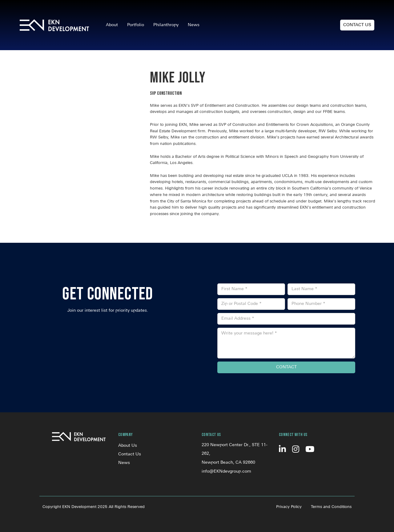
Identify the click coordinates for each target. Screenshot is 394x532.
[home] (54, 25)
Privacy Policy (289, 507)
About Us (128, 446)
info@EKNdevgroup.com (226, 472)
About (112, 25)
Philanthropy (166, 25)
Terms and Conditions (331, 507)
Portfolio (136, 25)
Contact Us (357, 25)
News (194, 25)
